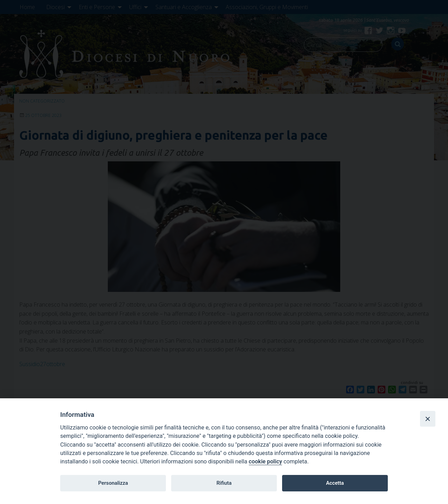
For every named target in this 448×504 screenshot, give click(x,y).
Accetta (335, 483)
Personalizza (113, 483)
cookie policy (265, 461)
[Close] (428, 419)
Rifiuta (224, 483)
